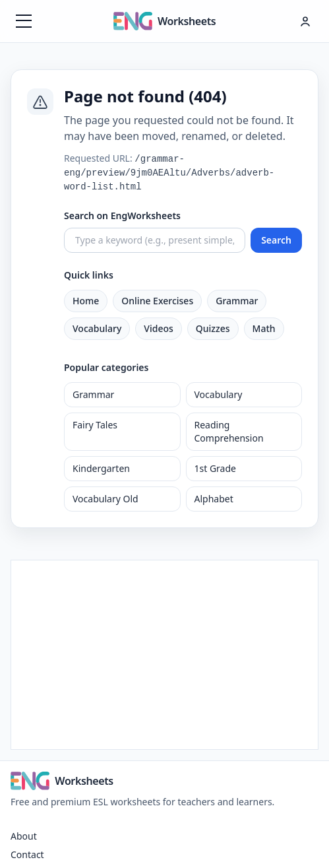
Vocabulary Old (105, 499)
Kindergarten (101, 468)
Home (86, 301)
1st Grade (215, 468)
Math (264, 328)
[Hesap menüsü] (305, 21)
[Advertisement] (164, 653)
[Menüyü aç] (24, 21)
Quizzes (213, 328)
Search (276, 240)
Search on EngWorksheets (122, 216)
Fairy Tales (95, 425)
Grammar (237, 301)
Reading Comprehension (229, 431)
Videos (158, 328)
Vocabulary (97, 328)
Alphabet (214, 499)
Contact (27, 854)
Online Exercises (157, 301)
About (24, 836)
